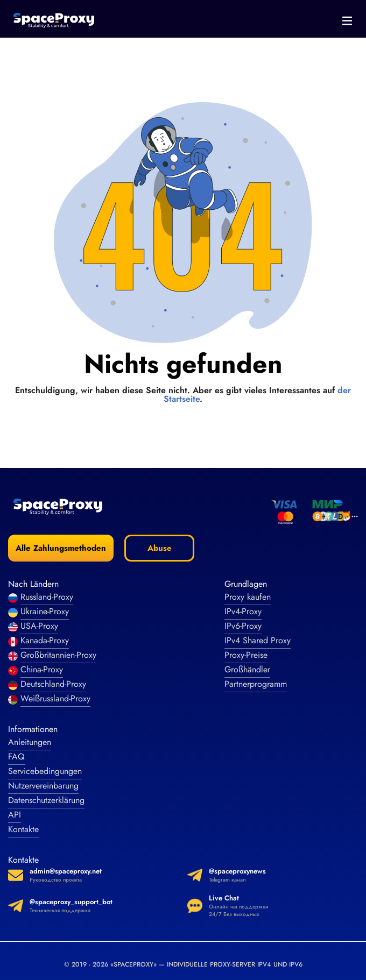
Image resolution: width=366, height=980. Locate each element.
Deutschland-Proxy (53, 684)
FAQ (16, 757)
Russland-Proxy (47, 597)
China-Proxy (42, 669)
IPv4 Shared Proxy (258, 640)
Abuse (160, 548)
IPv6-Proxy (243, 626)
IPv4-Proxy (243, 611)
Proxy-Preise (246, 655)
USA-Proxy (39, 626)
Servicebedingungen (45, 771)
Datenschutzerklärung (46, 800)
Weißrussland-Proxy (55, 698)
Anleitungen (30, 742)
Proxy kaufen (248, 597)
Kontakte (23, 829)
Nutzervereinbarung (43, 786)
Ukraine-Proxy (45, 611)
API (15, 815)
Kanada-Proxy (45, 640)
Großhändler (247, 669)
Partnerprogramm (256, 684)
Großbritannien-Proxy (58, 655)
